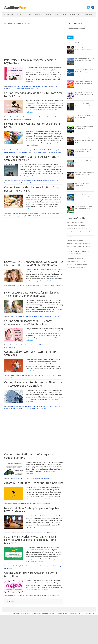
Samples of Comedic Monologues (76, 226)
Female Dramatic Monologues (75, 240)
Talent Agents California (18, 613)
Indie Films (55, 375)
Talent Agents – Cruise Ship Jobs (76, 261)
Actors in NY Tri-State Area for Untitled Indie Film (34, 483)
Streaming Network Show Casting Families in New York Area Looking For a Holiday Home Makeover (31, 540)
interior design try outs (24, 152)
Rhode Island (42, 406)
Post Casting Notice (71, 613)
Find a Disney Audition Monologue (76, 222)
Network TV (21, 117)
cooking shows (14, 214)
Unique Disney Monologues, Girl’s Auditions (79, 246)
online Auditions (43, 86)
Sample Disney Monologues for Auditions (78, 243)
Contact (80, 613)
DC (10, 216)
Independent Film (29, 181)
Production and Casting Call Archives (77, 264)
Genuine (14, 88)
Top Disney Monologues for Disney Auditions (79, 237)
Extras (29, 15)
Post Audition (74, 15)
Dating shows (30, 316)
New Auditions (9, 15)
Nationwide (21, 88)
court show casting (25, 532)
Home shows (13, 152)
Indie (65, 15)
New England (8, 408)
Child (12, 181)
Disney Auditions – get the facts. (76, 258)
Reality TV (20, 15)
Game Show (39, 15)
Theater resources (31, 613)
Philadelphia (29, 216)
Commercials (14, 86)
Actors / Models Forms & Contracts (47, 613)
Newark (59, 117)
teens (14, 378)
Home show (21, 150)
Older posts (10, 601)
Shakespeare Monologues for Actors (77, 229)
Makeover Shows (31, 286)
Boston (6, 183)
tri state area (34, 88)
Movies (57, 15)
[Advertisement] (34, 45)
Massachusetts (38, 181)
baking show (55, 214)
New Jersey (28, 86)
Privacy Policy (61, 613)
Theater (49, 15)
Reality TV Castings (10, 119)
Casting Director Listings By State (76, 268)
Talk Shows (19, 119)
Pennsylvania (38, 214)
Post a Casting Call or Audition (76, 28)
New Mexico (21, 345)
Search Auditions (88, 15)
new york (27, 88)
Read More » (29, 81)
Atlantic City (38, 345)
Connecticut (21, 86)
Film (22, 181)
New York (35, 86)
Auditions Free (91, 613)
